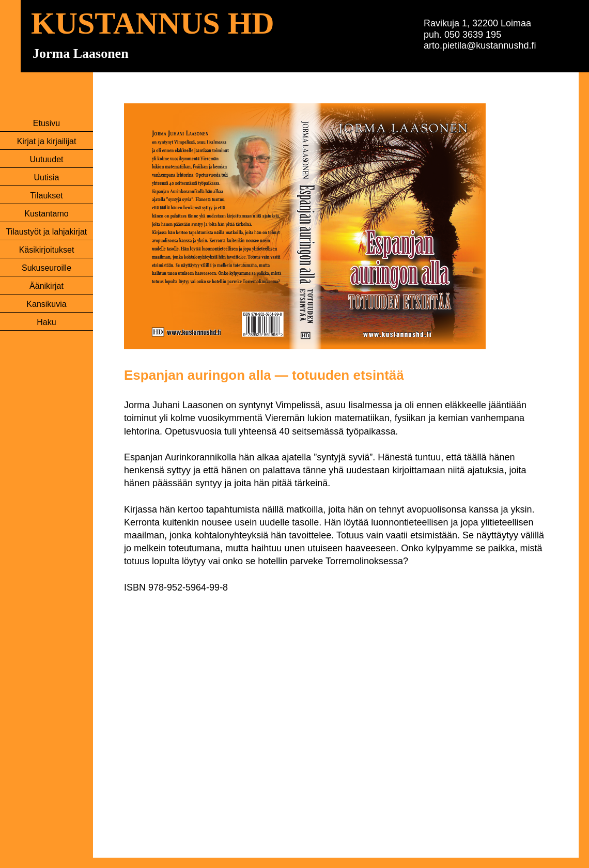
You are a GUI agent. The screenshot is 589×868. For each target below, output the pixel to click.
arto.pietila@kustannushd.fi (480, 45)
